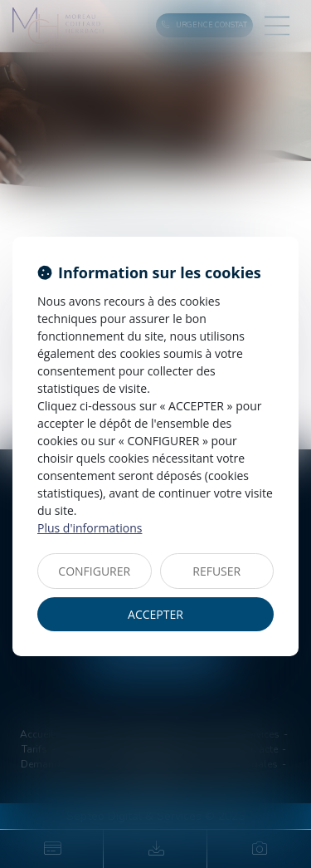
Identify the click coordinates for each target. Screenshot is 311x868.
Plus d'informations (90, 528)
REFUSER (216, 571)
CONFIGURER (94, 571)
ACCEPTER (155, 614)
